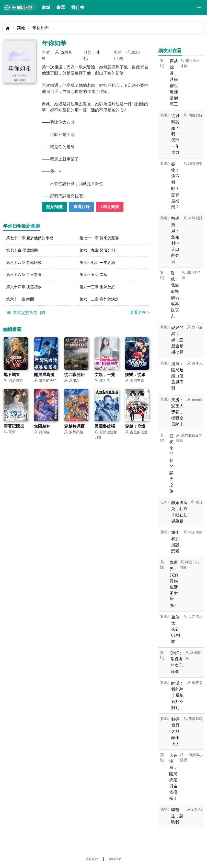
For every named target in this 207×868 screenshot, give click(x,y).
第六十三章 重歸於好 (98, 288)
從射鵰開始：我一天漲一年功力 (175, 134)
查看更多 (140, 314)
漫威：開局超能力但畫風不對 (177, 376)
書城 (46, 8)
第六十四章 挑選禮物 (25, 288)
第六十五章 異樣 (94, 276)
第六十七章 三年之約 (98, 263)
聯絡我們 (115, 859)
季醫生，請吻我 (177, 816)
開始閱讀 (54, 207)
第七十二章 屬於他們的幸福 (31, 238)
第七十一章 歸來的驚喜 (100, 238)
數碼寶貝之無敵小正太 (175, 731)
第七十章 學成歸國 (23, 251)
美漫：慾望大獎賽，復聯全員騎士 (177, 412)
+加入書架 (110, 207)
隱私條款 (92, 859)
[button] (199, 8)
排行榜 (78, 8)
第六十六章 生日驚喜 (25, 276)
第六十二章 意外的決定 (100, 301)
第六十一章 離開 (21, 301)
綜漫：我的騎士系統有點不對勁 (177, 695)
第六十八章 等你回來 (25, 263)
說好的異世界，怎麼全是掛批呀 (177, 340)
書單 (61, 8)
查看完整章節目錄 (26, 314)
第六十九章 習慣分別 (98, 251)
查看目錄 (82, 207)
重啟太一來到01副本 (176, 629)
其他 (21, 28)
